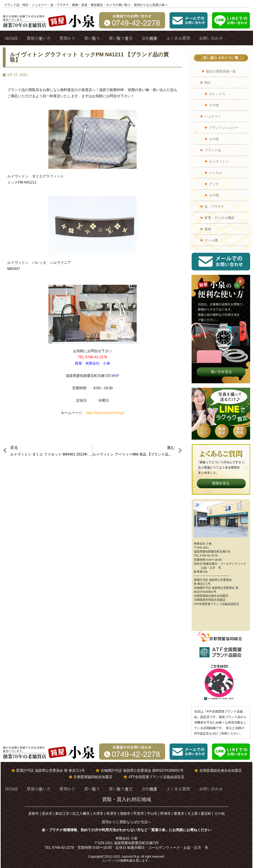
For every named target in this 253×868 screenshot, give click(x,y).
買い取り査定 (121, 38)
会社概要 (149, 38)
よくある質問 (178, 38)
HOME (11, 38)
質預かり (67, 38)
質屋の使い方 (39, 38)
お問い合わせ (211, 38)
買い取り (92, 38)
